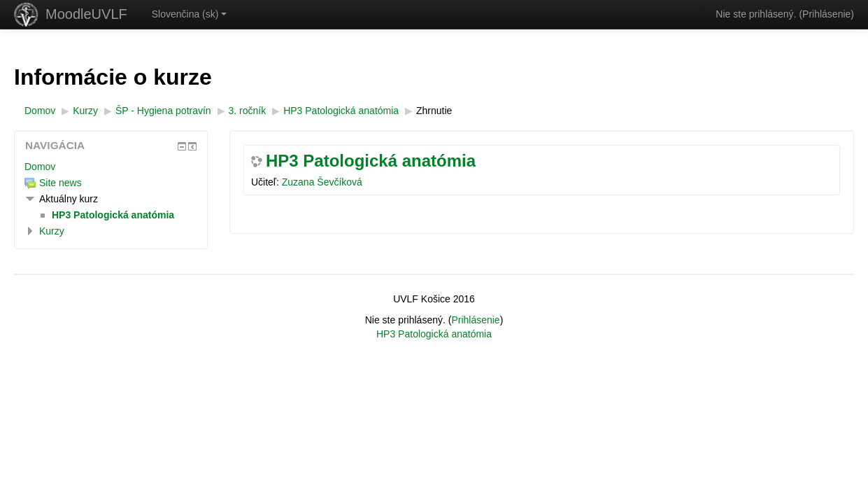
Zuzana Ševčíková (322, 182)
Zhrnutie (434, 111)
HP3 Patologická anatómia (371, 161)
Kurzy (52, 231)
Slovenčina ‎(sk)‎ (190, 14)
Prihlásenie (826, 14)
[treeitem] (111, 167)
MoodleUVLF (86, 14)
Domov (40, 167)
